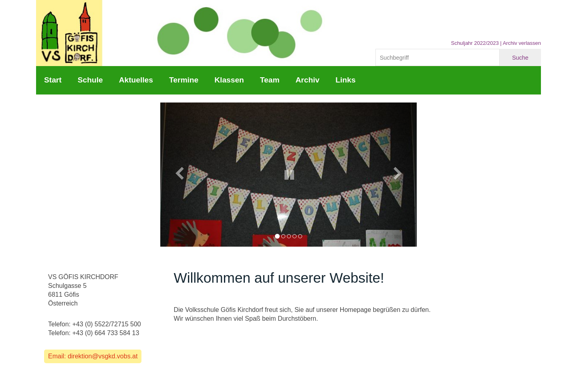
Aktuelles (136, 80)
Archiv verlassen (522, 43)
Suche (520, 58)
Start (53, 80)
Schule (90, 80)
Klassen (229, 80)
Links (345, 80)
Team (270, 80)
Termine (184, 80)
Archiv (307, 80)
